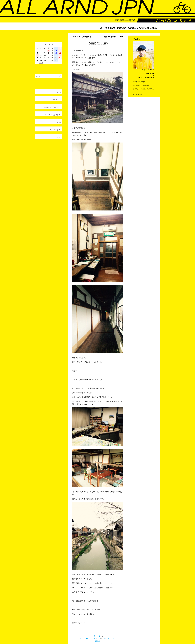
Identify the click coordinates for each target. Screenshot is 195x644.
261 (109, 638)
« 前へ (95, 636)
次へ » (98, 641)
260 (105, 638)
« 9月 (41, 63)
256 (86, 638)
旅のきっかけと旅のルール (52, 107)
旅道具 (59, 122)
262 (114, 638)
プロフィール (57, 100)
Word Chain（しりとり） (53, 115)
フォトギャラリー (55, 130)
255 (82, 638)
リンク (59, 138)
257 (91, 638)
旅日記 (59, 92)
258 (95, 638)
